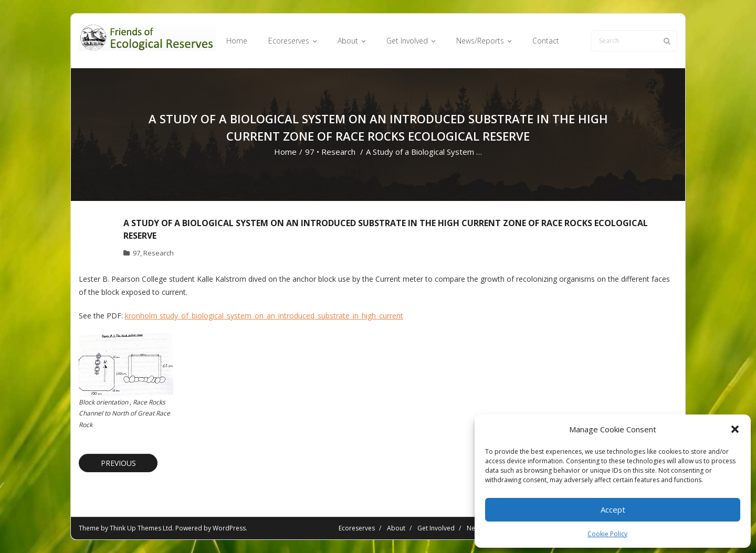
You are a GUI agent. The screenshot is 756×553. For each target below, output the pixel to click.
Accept (613, 509)
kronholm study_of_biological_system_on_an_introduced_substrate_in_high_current (264, 316)
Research (338, 152)
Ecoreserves (357, 528)
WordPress (229, 528)
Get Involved (436, 528)
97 (310, 152)
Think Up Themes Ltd (141, 528)
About (396, 528)
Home (285, 152)
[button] (735, 429)
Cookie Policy (607, 534)
